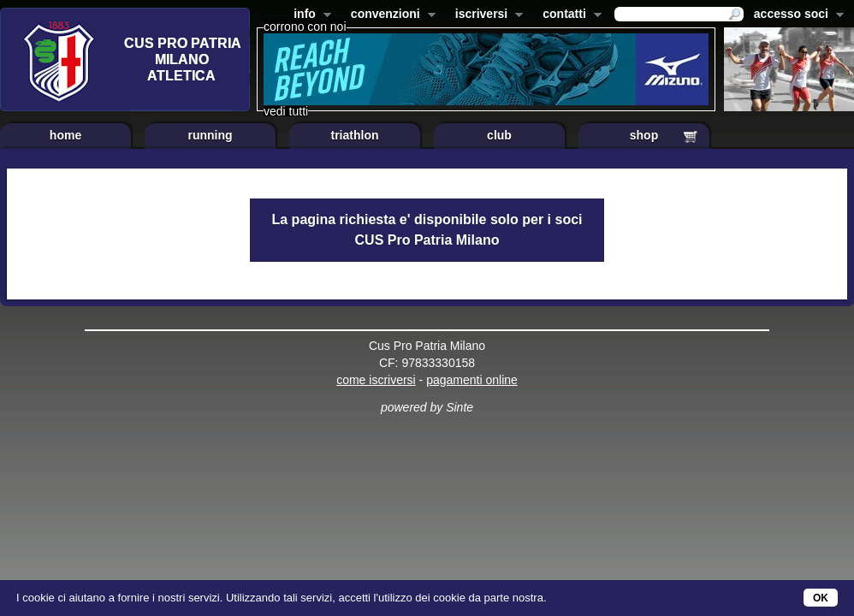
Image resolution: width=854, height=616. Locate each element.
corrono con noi (305, 27)
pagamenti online (472, 380)
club (499, 135)
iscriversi (486, 15)
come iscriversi (376, 380)
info (309, 15)
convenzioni (390, 15)
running (210, 135)
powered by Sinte (427, 407)
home (65, 135)
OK (821, 598)
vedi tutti (286, 111)
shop (644, 135)
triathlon (355, 135)
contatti (569, 15)
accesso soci (795, 15)
